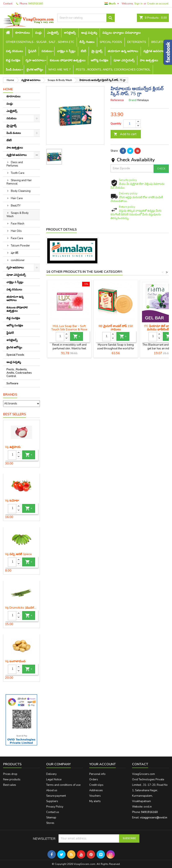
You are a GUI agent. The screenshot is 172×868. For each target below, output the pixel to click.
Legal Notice (54, 780)
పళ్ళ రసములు (14, 51)
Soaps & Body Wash (18, 215)
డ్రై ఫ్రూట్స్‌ (97, 51)
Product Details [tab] (61, 230)
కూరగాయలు (23, 33)
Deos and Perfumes (15, 164)
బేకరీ (83, 51)
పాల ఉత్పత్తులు (149, 60)
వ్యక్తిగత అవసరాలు (154, 51)
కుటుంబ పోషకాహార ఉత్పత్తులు (68, 60)
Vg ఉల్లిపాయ (13, 447)
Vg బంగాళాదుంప (15, 661)
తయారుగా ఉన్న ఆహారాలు (123, 51)
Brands (10, 395)
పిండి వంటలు (14, 70)
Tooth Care (18, 173)
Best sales (10, 785)
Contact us (53, 812)
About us (52, 790)
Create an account (158, 4)
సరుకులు (47, 51)
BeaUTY (16, 206)
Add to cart (125, 134)
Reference (117, 100)
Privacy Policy (55, 807)
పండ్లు (38, 33)
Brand (133, 100)
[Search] (86, 18)
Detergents (137, 42)
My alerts (95, 801)
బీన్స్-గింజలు (87, 42)
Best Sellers (15, 414)
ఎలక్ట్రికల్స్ (53, 33)
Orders (94, 780)
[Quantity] (12, 455)
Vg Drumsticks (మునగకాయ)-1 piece (22, 608)
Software (12, 383)
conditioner (18, 260)
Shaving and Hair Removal (19, 182)
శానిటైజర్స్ (70, 33)
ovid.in (148, 807)
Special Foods (111, 42)
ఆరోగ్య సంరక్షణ (99, 60)
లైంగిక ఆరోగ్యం (35, 70)
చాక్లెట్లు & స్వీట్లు (66, 51)
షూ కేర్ (15, 253)
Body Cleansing (21, 191)
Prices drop (10, 774)
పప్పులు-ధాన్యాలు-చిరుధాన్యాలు (122, 33)
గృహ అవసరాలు (35, 60)
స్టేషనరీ (32, 51)
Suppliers (52, 801)
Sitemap (51, 818)
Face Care (17, 238)
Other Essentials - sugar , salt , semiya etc (40, 42)
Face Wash (18, 224)
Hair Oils (16, 231)
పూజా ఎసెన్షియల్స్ (124, 60)
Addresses (96, 790)
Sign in (138, 4)
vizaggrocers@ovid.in (154, 818)
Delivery (51, 774)
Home (8, 89)
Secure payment (56, 796)
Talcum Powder (20, 246)
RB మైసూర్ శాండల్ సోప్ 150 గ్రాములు (116, 328)
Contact (8, 4)
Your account (103, 764)
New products (12, 780)
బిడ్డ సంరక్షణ (13, 60)
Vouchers (95, 796)
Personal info (97, 774)
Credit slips (96, 785)
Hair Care (17, 198)
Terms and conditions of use (63, 785)
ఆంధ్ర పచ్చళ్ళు (89, 33)
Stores (50, 823)
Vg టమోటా (12, 501)
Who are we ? (59, 70)
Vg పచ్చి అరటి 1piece (18, 554)
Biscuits (158, 42)
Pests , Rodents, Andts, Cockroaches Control (113, 70)
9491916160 (36, 4)
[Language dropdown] (112, 4)
